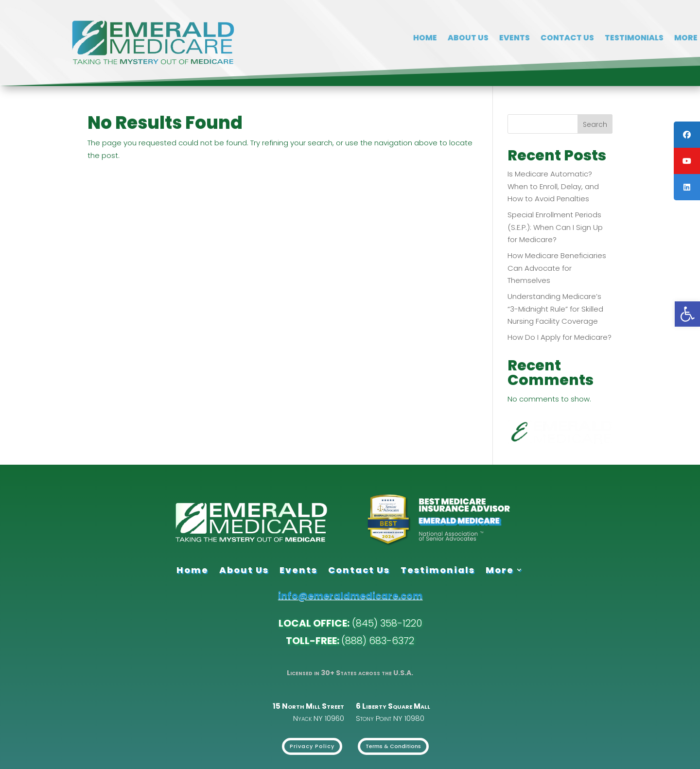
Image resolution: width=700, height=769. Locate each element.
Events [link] (298, 570)
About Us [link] (648, 39)
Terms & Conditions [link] (393, 746)
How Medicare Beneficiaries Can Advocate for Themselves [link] (557, 268)
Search (595, 124)
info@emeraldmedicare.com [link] (350, 596)
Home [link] (605, 39)
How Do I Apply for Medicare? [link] (560, 337)
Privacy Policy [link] (312, 746)
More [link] (500, 570)
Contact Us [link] (359, 570)
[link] (687, 314)
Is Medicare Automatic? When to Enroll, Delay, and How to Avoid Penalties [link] (553, 186)
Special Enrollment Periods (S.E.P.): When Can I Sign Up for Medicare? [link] (555, 227)
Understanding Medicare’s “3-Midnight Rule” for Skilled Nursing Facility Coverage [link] (555, 309)
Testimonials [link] (438, 570)
